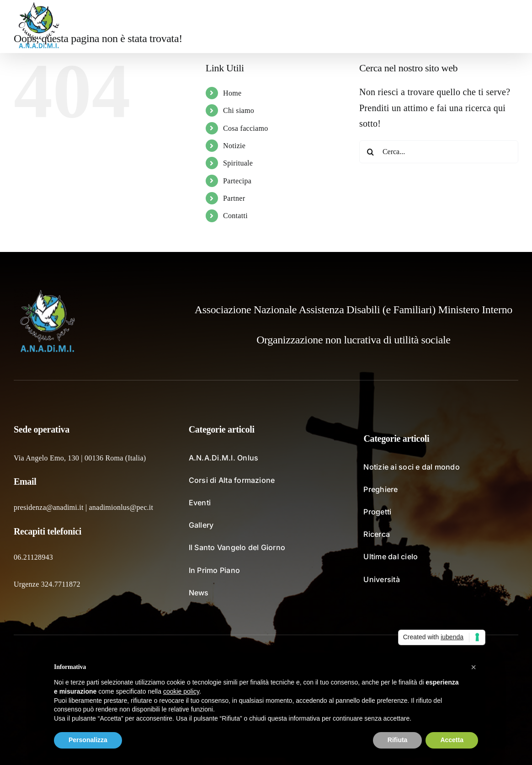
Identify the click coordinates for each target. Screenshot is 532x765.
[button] (504, 27)
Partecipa (237, 181)
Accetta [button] (452, 740)
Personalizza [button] (88, 740)
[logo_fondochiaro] (48, 293)
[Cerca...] (439, 152)
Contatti (235, 216)
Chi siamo (239, 110)
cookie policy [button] (181, 691)
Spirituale (238, 163)
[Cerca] (371, 152)
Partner (234, 198)
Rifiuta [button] (398, 740)
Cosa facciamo (246, 128)
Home (232, 93)
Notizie (234, 146)
